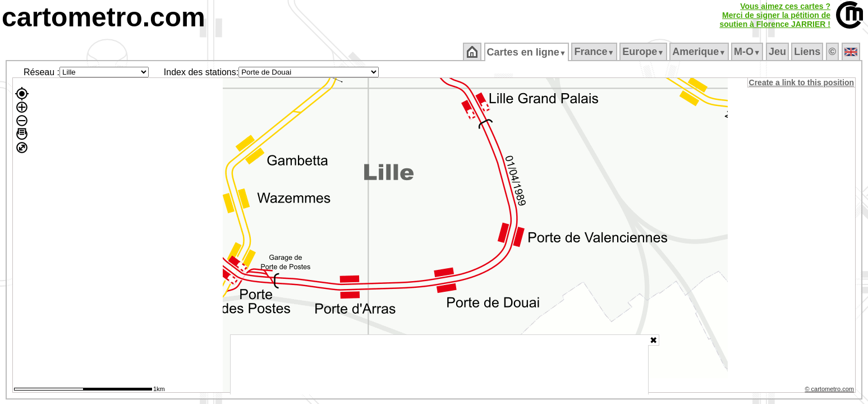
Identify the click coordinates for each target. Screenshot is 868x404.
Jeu (778, 52)
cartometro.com (104, 17)
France (595, 52)
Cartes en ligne (527, 52)
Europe (644, 52)
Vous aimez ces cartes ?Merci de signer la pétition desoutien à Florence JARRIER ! (775, 15)
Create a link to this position (802, 82)
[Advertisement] (439, 365)
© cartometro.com (830, 391)
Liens (808, 52)
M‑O (748, 52)
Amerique (700, 52)
